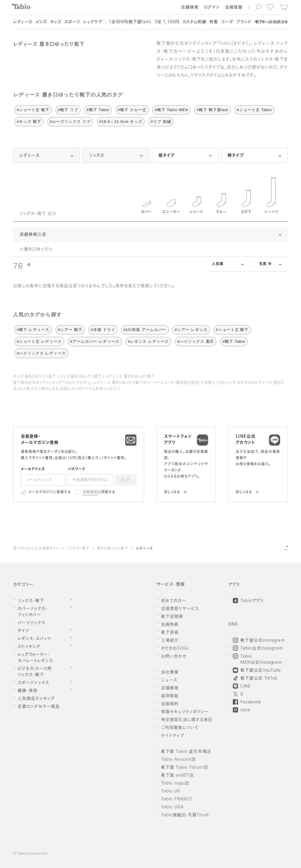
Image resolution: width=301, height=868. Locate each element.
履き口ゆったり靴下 (113, 549)
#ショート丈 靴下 (33, 110)
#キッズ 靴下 (29, 122)
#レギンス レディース (148, 341)
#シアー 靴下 (70, 330)
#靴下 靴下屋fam (213, 110)
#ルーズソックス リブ (70, 122)
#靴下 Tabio (98, 110)
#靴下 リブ (68, 110)
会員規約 (90, 492)
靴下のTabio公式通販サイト (36, 549)
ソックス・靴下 (78, 549)
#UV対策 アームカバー (145, 330)
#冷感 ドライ (103, 330)
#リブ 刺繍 (161, 122)
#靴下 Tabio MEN (171, 110)
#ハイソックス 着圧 (196, 341)
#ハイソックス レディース (41, 353)
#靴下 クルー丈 (132, 110)
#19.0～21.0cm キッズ (121, 122)
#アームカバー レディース (95, 341)
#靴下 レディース (33, 330)
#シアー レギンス (191, 330)
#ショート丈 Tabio (254, 110)
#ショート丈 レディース (39, 341)
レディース (145, 549)
